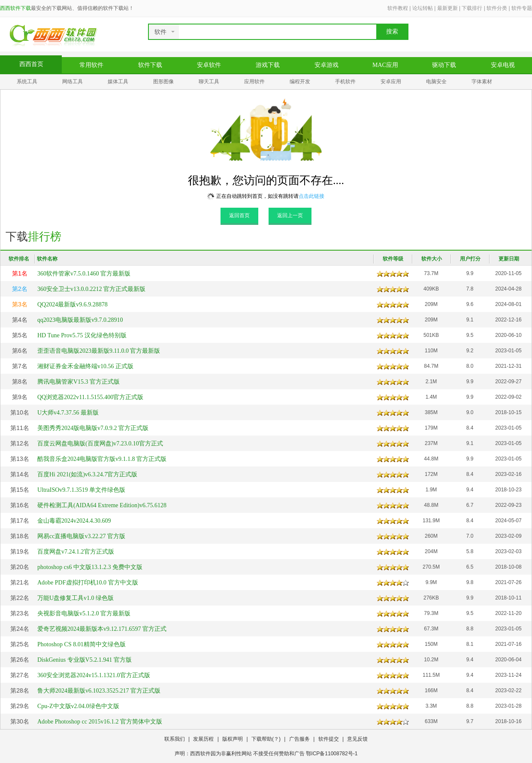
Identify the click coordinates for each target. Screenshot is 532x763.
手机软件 (345, 82)
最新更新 (447, 8)
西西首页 (31, 64)
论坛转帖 (423, 8)
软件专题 (522, 8)
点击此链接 (311, 196)
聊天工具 (209, 82)
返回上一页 (290, 215)
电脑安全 (436, 82)
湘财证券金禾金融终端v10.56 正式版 (85, 366)
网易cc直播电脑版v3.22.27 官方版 (81, 536)
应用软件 (254, 82)
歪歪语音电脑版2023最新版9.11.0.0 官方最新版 (99, 351)
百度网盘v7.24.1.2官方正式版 (76, 552)
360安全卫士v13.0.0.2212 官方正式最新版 (91, 289)
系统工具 (27, 82)
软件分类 (497, 8)
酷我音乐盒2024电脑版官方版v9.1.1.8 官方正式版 (102, 459)
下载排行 (472, 8)
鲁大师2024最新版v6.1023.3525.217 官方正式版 (99, 691)
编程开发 (300, 82)
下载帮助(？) (266, 739)
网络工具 (73, 82)
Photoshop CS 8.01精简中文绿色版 (82, 644)
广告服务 (299, 739)
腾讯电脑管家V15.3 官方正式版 (79, 382)
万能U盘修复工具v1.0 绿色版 (76, 598)
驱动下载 (444, 65)
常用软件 (91, 65)
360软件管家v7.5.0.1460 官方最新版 (84, 274)
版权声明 (233, 739)
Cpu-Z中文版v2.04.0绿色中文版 (78, 706)
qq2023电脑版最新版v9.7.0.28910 (80, 320)
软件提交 (329, 739)
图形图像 (163, 82)
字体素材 (482, 82)
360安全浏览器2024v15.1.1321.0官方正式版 (94, 675)
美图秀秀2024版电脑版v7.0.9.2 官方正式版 (93, 428)
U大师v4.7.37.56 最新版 (68, 413)
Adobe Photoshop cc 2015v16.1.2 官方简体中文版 (100, 722)
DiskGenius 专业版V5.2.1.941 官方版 (85, 660)
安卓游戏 (326, 65)
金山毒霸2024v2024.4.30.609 (74, 521)
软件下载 (150, 65)
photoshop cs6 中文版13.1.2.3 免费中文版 (90, 567)
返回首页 (239, 215)
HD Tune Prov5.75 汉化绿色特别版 (82, 335)
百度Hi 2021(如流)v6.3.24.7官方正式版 (87, 474)
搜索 (392, 32)
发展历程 (203, 739)
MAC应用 (385, 65)
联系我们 (175, 739)
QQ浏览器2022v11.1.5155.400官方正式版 (90, 397)
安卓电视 (503, 65)
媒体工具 (118, 82)
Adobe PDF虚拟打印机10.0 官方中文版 (88, 583)
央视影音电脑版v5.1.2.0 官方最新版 (84, 613)
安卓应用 (391, 82)
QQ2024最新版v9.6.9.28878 (73, 304)
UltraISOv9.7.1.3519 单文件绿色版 (81, 490)
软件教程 (398, 8)
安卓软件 (209, 65)
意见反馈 (357, 739)
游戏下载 (268, 65)
